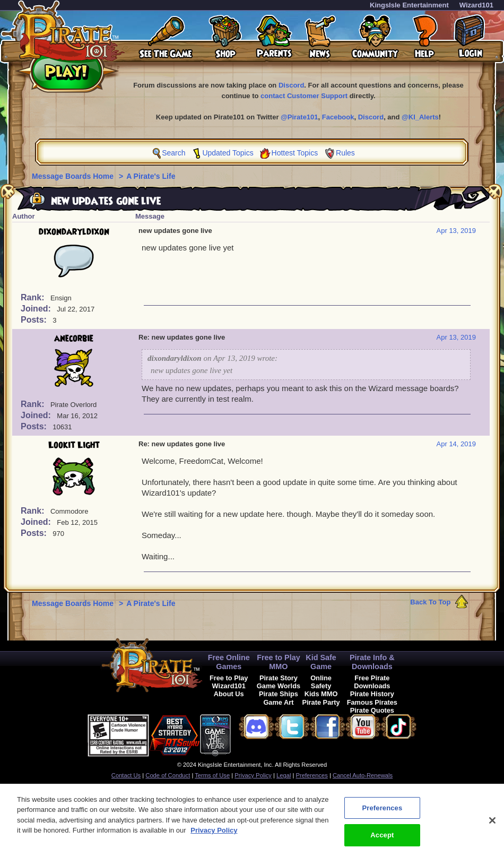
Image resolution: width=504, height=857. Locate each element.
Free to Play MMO (279, 662)
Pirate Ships (279, 694)
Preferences (312, 775)
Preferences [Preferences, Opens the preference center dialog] (382, 815)
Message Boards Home (74, 176)
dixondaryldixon (74, 232)
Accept (382, 842)
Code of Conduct (168, 775)
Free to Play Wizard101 (229, 682)
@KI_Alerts (420, 117)
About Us (229, 694)
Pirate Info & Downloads (372, 662)
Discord (291, 85)
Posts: (35, 320)
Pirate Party (321, 702)
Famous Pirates (372, 702)
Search (173, 153)
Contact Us (126, 775)
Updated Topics (228, 153)
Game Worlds (279, 686)
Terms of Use (212, 775)
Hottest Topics (295, 153)
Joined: (37, 309)
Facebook (338, 117)
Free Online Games (229, 662)
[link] (257, 734)
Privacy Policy (253, 775)
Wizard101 (476, 5)
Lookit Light (74, 445)
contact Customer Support (304, 96)
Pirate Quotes (372, 710)
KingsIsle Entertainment (409, 5)
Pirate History (372, 694)
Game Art (278, 702)
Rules (345, 153)
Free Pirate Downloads (372, 682)
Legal (284, 775)
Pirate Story (279, 678)
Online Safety (321, 682)
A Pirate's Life (151, 176)
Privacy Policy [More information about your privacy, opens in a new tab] (214, 837)
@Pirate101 (299, 117)
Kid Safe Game (321, 662)
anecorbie (74, 339)
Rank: (34, 297)
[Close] (492, 827)
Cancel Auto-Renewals (363, 775)
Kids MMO (321, 694)
